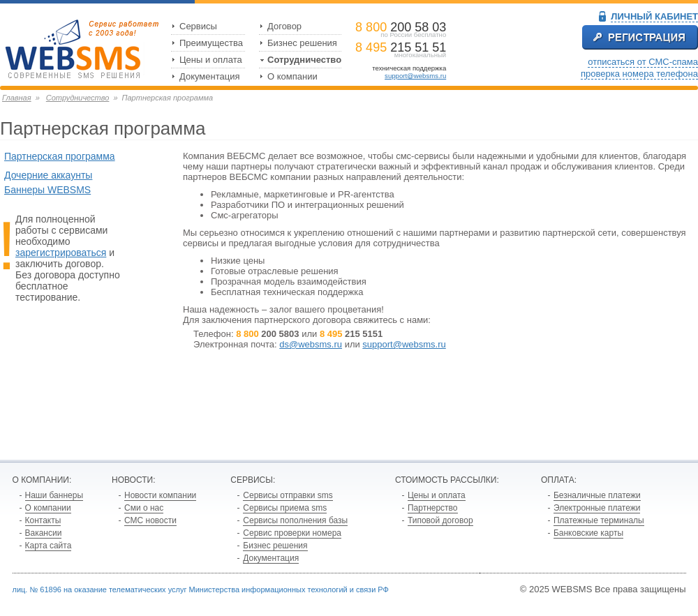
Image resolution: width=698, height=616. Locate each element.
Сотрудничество (304, 60)
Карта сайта (49, 546)
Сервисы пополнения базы (295, 520)
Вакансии (44, 533)
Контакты (43, 520)
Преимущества (211, 43)
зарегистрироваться (61, 253)
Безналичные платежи (597, 495)
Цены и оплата (211, 60)
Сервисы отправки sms (288, 495)
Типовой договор (440, 520)
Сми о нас (144, 508)
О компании (292, 76)
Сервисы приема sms (285, 508)
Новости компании (160, 495)
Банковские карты (588, 533)
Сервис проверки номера (292, 533)
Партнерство (433, 508)
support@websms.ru (415, 76)
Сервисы (198, 26)
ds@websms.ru (311, 344)
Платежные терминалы (599, 520)
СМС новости (150, 520)
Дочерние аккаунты (48, 175)
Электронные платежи (597, 508)
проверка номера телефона (639, 74)
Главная (17, 98)
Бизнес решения (302, 43)
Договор (284, 26)
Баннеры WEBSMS (47, 190)
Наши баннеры (54, 495)
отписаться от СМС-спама (643, 62)
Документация (210, 76)
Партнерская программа (60, 156)
